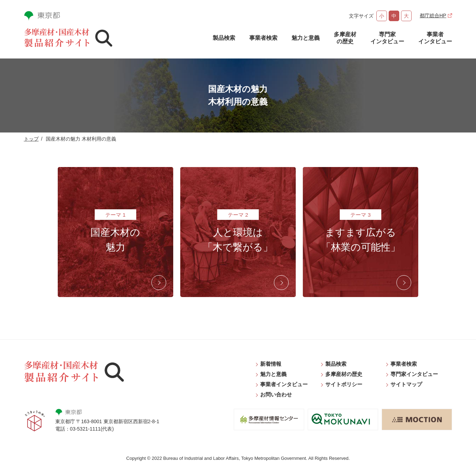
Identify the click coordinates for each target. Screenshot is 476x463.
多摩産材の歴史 (345, 38)
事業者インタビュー (435, 38)
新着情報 (271, 364)
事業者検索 (263, 38)
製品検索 (224, 38)
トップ (31, 139)
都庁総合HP (433, 16)
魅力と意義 (306, 38)
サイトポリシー (344, 384)
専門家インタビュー (387, 38)
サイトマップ (406, 384)
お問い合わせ (276, 394)
